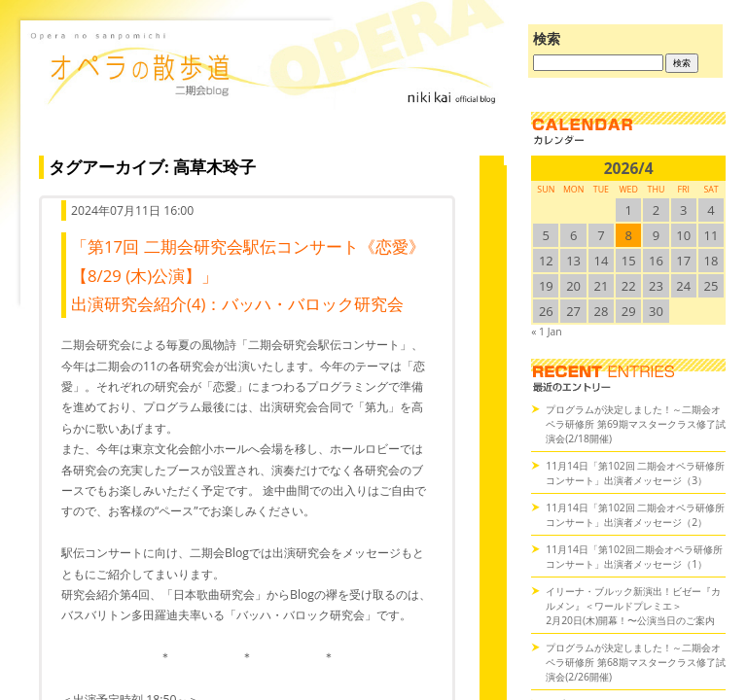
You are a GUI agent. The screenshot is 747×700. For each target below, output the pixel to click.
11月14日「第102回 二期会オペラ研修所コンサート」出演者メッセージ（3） (635, 473)
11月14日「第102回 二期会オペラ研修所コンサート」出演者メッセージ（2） (635, 515)
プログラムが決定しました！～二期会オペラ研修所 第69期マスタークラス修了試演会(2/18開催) (636, 424)
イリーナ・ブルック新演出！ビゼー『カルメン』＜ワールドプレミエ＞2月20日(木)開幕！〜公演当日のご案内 (633, 606)
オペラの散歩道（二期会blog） (267, 92)
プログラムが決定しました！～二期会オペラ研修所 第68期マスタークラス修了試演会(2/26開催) (636, 662)
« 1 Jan (546, 332)
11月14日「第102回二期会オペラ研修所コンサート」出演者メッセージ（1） (634, 557)
